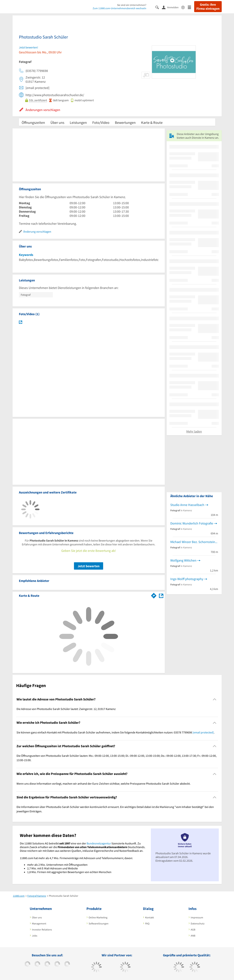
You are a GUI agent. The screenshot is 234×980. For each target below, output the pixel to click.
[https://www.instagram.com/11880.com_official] (47, 964)
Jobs (35, 936)
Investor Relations (42, 930)
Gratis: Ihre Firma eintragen (208, 7)
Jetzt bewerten (89, 566)
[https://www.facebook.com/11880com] (27, 964)
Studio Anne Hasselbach (187, 505)
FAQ (147, 923)
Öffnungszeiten (33, 122)
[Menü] (191, 7)
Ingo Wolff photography (187, 579)
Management (39, 923)
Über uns (57, 122)
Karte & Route (152, 122)
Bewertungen (125, 122)
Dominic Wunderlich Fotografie (192, 523)
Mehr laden (194, 431)
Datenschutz (198, 923)
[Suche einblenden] (159, 7)
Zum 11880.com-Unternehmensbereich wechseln (119, 8)
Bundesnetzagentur (99, 843)
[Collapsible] (214, 699)
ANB (193, 936)
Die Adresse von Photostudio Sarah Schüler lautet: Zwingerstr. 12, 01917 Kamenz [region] (66, 709)
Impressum (197, 917)
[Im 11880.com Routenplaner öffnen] (154, 595)
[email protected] (203, 732)
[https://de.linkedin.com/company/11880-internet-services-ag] (67, 964)
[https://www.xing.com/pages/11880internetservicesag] (57, 964)
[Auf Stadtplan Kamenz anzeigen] (161, 595)
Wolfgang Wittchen (183, 560)
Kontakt (150, 917)
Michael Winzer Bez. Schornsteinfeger (194, 542)
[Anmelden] (172, 7)
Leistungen (78, 122)
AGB (193, 930)
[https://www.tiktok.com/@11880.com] (37, 964)
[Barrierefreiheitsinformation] (185, 7)
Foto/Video (101, 122)
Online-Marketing (98, 917)
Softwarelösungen (99, 923)
